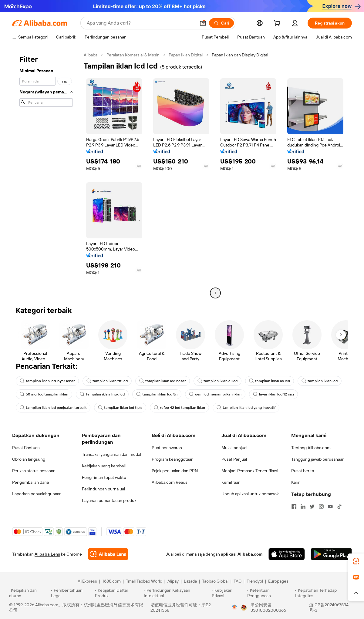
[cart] (278, 24)
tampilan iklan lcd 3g (157, 394)
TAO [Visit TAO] (238, 581)
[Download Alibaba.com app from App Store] (287, 554)
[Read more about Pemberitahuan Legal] (72, 593)
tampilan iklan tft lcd (107, 381)
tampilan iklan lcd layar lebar (47, 381)
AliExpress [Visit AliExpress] (87, 581)
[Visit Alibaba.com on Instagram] (321, 506)
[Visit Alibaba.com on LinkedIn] (303, 506)
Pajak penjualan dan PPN (175, 471)
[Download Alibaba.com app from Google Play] (331, 554)
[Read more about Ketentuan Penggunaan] (270, 593)
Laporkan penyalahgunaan (37, 494)
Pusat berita (303, 471)
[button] (203, 23)
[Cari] (221, 23)
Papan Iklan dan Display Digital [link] (240, 55)
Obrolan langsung (29, 459)
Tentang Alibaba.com (311, 448)
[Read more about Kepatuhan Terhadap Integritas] (325, 593)
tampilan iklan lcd (320, 381)
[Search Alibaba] (141, 23)
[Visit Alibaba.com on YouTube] (330, 506)
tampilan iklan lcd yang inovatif (246, 408)
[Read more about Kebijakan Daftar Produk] (118, 593)
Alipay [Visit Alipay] (173, 581)
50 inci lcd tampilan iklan (44, 394)
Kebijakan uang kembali (104, 466)
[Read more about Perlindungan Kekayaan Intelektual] (177, 593)
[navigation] (46, 175)
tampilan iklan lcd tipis (120, 408)
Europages (278, 581)
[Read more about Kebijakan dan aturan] (29, 593)
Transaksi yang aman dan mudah (112, 454)
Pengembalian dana (30, 482)
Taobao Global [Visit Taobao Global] (215, 581)
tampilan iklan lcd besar (163, 381)
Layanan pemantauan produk (109, 500)
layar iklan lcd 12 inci (273, 394)
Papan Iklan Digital (186, 55)
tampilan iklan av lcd (270, 381)
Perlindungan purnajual (103, 489)
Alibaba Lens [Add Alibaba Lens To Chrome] (47, 554)
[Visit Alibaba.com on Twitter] (312, 506)
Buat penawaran (167, 448)
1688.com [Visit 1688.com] (111, 581)
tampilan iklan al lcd (217, 381)
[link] (356, 561)
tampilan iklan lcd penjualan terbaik (53, 408)
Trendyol (255, 581)
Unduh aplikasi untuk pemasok (250, 494)
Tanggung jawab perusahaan (318, 459)
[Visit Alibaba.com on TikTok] (339, 506)
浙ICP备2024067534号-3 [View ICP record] (329, 607)
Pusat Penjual (234, 459)
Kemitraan (231, 482)
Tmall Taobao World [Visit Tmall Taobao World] (144, 581)
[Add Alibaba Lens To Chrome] (108, 554)
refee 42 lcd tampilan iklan (179, 408)
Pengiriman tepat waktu (104, 477)
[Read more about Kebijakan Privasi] (228, 593)
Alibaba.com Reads (170, 482)
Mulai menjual (234, 448)
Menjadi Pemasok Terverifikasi (250, 471)
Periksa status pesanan (34, 471)
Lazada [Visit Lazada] (190, 581)
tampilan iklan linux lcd (102, 394)
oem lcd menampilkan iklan (215, 394)
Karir (295, 482)
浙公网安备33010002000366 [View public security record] (268, 607)
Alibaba (91, 55)
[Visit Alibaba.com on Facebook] (294, 506)
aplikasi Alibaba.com (242, 554)
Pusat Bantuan (26, 448)
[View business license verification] (234, 607)
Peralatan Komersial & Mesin (133, 55)
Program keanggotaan (173, 459)
